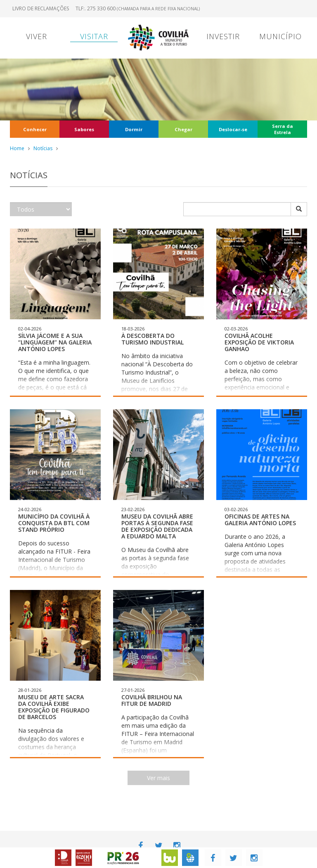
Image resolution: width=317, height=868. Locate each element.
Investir (223, 36)
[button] (55, 313)
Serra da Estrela (283, 129)
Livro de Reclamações (41, 8)
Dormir (134, 129)
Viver (37, 36)
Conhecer (35, 129)
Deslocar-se (233, 129)
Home (17, 148)
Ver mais (158, 778)
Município (280, 36)
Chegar (183, 129)
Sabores (84, 129)
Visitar (94, 36)
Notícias (43, 148)
